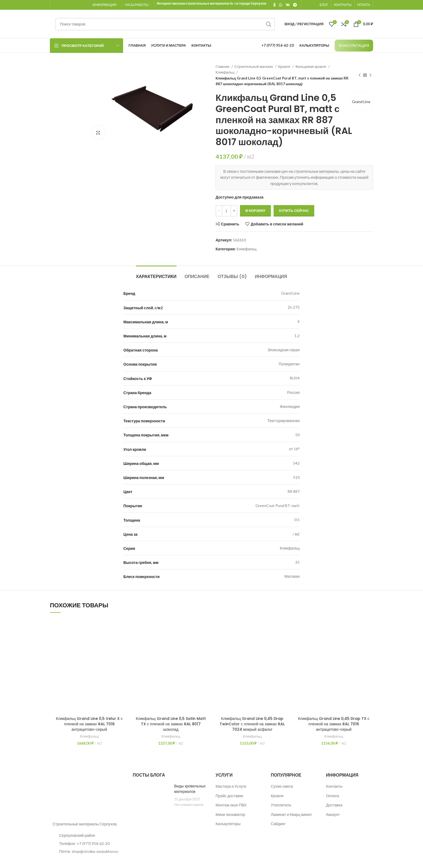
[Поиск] (165, 24)
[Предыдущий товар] (360, 75)
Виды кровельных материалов (190, 789)
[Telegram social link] (295, 5)
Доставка (334, 805)
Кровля (285, 66)
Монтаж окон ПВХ (231, 805)
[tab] (156, 274)
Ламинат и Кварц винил (291, 814)
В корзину (255, 210)
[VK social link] (288, 5)
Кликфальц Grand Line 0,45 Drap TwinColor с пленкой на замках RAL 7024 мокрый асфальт (252, 724)
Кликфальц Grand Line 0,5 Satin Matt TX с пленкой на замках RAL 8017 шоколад (171, 724)
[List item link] (87, 844)
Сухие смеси (282, 786)
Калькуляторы (228, 824)
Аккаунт (333, 814)
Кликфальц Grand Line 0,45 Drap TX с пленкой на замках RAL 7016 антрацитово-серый (334, 724)
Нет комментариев (189, 805)
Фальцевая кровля (311, 66)
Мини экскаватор (230, 814)
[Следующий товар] (370, 75)
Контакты (334, 786)
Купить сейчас (294, 210)
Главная (223, 66)
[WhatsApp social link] (281, 5)
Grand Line (361, 102)
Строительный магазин (254, 66)
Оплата (332, 796)
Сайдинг (278, 824)
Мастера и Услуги (231, 786)
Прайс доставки (229, 796)
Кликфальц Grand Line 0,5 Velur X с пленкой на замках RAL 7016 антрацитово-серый (89, 724)
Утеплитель (281, 805)
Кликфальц (225, 72)
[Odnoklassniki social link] (275, 5)
